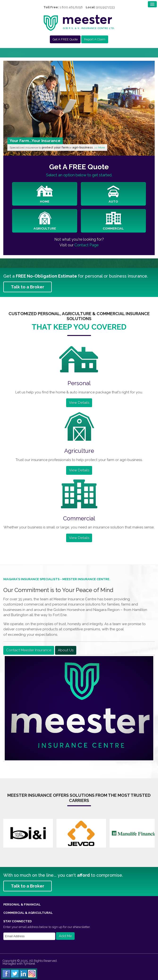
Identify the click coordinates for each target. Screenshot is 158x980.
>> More (100, 148)
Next (151, 107)
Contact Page (86, 245)
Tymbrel (29, 964)
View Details (79, 403)
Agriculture (45, 221)
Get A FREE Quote (65, 39)
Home (45, 194)
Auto (113, 194)
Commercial (113, 221)
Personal (79, 383)
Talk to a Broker (28, 287)
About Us (66, 650)
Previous (7, 107)
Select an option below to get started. (79, 175)
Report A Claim (95, 39)
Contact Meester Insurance (29, 650)
